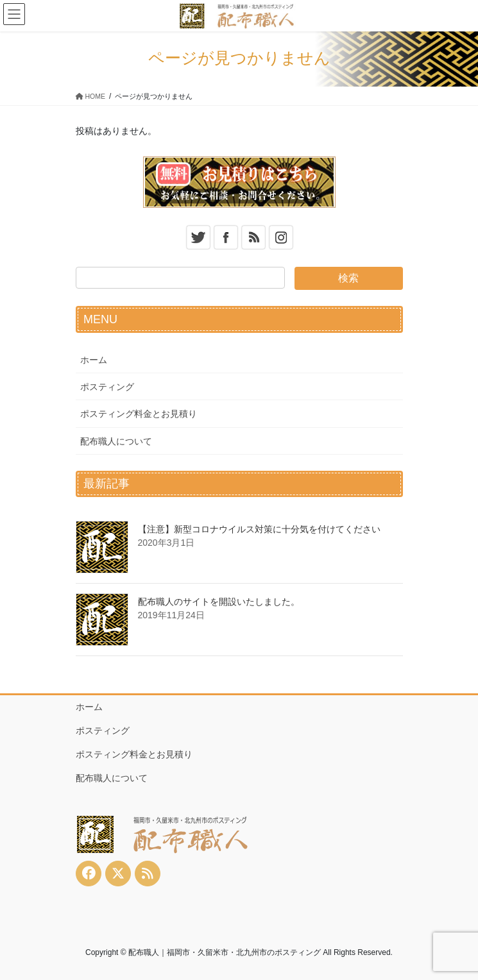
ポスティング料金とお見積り (139, 414)
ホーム (94, 360)
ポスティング (107, 387)
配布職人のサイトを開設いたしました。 (219, 602)
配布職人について (116, 441)
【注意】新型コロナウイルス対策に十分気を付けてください (259, 529)
